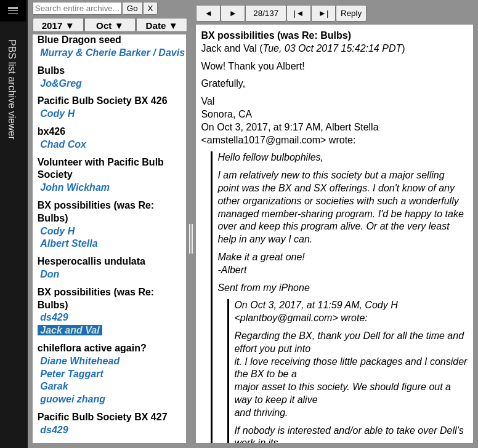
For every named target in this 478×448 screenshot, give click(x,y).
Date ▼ (162, 26)
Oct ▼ (110, 26)
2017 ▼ (58, 26)
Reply (351, 13)
